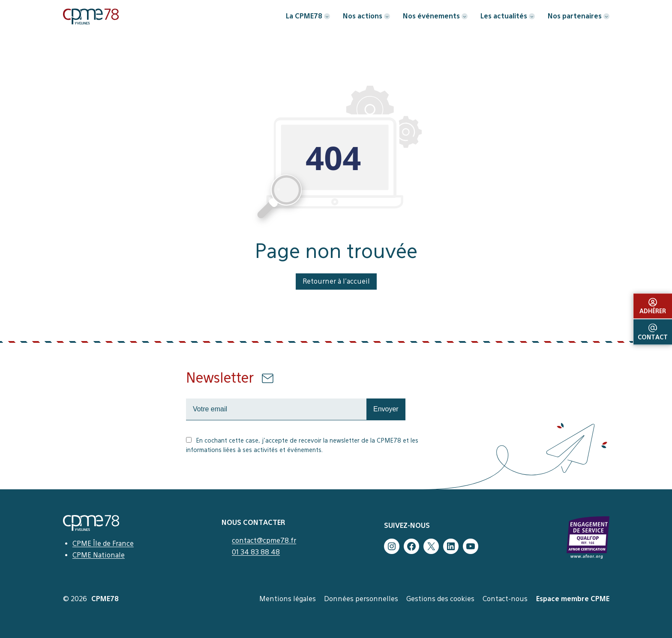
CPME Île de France (103, 544)
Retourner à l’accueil (336, 281)
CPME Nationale (99, 555)
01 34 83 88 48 (256, 552)
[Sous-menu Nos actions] (387, 16)
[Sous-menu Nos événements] (465, 16)
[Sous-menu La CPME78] (327, 16)
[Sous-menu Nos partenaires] (606, 16)
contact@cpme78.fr (264, 541)
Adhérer (653, 306)
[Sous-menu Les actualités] (532, 16)
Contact (653, 332)
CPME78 (105, 599)
